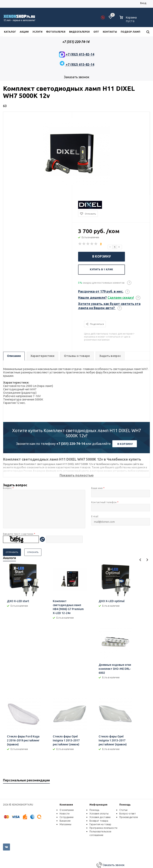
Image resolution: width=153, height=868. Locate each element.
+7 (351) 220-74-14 (71, 444)
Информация (98, 805)
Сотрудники (67, 817)
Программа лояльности (103, 828)
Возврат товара (99, 821)
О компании (67, 810)
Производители (129, 817)
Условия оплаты (99, 814)
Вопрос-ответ (128, 814)
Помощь (125, 805)
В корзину (102, 256)
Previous (140, 560)
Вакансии (65, 821)
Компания (66, 805)
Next (147, 560)
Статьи (123, 810)
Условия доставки (100, 817)
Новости (65, 814)
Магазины (65, 824)
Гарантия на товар (100, 824)
